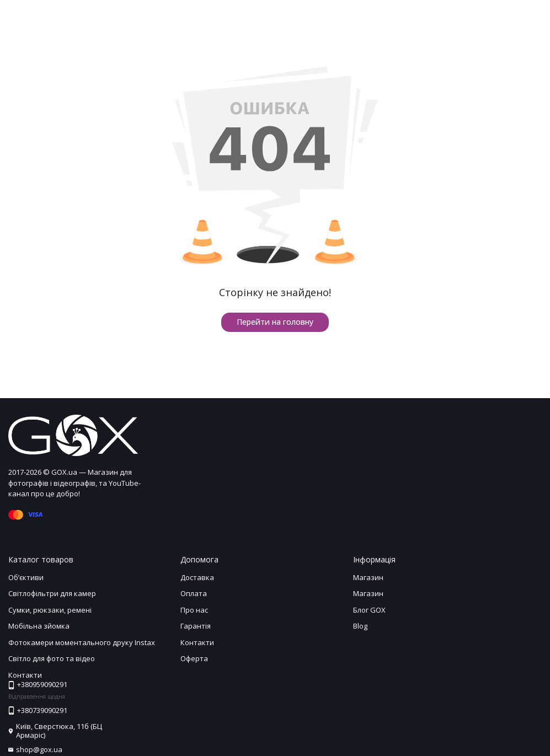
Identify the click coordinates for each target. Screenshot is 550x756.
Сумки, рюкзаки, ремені (50, 610)
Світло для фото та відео (52, 658)
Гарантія (196, 626)
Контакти (197, 642)
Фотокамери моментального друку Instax (82, 642)
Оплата (194, 593)
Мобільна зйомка (39, 626)
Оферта (194, 658)
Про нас (194, 610)
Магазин (368, 577)
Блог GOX (369, 610)
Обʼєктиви (26, 577)
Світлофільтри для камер (52, 593)
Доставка (197, 577)
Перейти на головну (275, 322)
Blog (360, 626)
